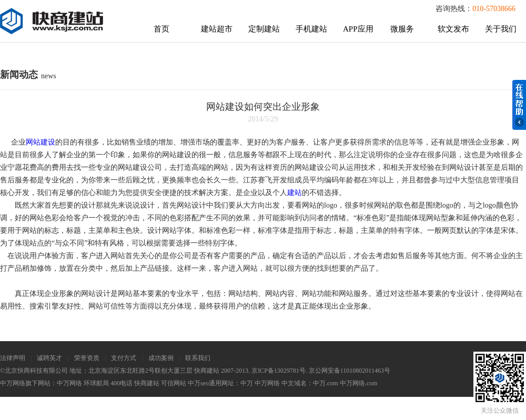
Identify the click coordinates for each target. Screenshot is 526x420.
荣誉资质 (87, 358)
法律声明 (13, 358)
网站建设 (41, 142)
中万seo (198, 383)
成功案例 (161, 358)
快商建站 (147, 383)
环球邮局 (96, 383)
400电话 (122, 383)
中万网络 (69, 383)
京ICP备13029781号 (279, 371)
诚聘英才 (49, 358)
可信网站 (174, 383)
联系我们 (198, 358)
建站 (295, 193)
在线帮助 (519, 105)
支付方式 (124, 358)
